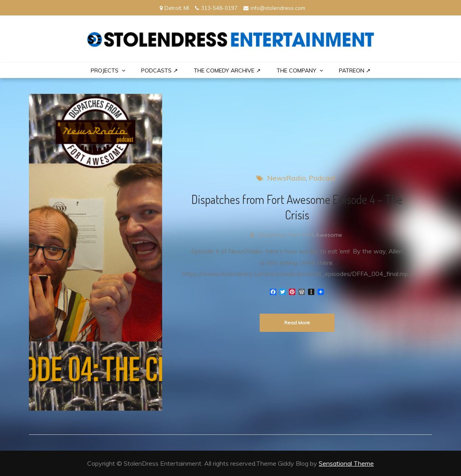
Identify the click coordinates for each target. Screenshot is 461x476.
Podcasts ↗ (160, 70)
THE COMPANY (296, 70)
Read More (297, 323)
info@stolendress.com (274, 8)
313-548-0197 (216, 8)
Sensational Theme (346, 463)
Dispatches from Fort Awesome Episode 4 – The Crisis (297, 207)
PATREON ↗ (355, 70)
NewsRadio (287, 178)
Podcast (322, 178)
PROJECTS (105, 70)
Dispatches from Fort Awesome (300, 235)
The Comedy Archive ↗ (227, 70)
